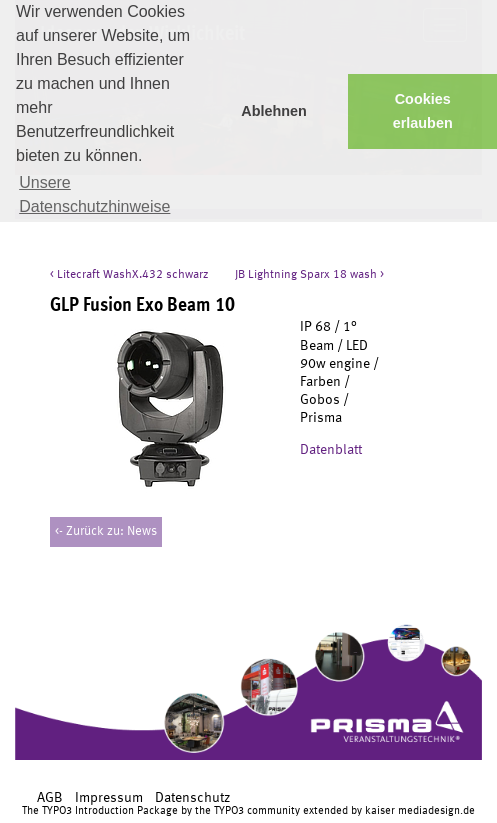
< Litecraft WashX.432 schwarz (129, 275)
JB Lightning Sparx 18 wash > (309, 275)
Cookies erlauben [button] (423, 111)
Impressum (109, 798)
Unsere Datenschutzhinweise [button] (94, 194)
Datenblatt (332, 450)
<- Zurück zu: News (106, 531)
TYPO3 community (257, 811)
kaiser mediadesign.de (420, 811)
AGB (50, 798)
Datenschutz (192, 798)
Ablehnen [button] (274, 111)
